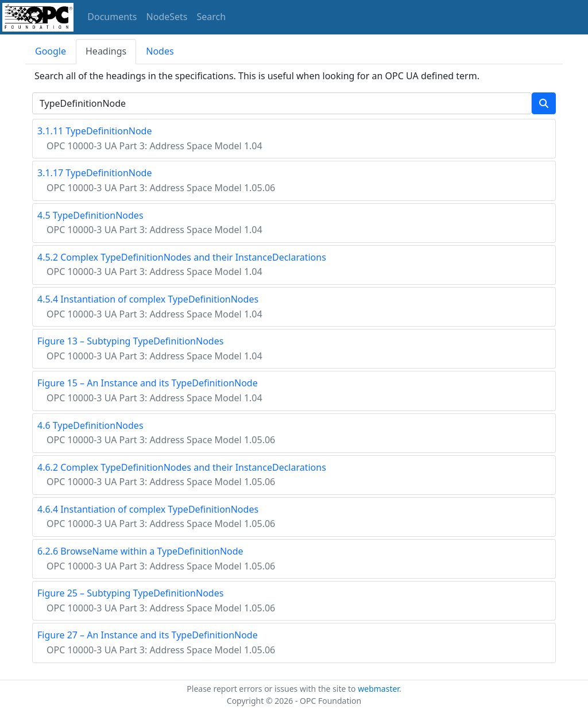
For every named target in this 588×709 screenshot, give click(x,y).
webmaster (378, 689)
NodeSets (167, 17)
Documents (112, 17)
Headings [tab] (106, 51)
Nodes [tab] (160, 51)
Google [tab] (51, 51)
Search (212, 17)
